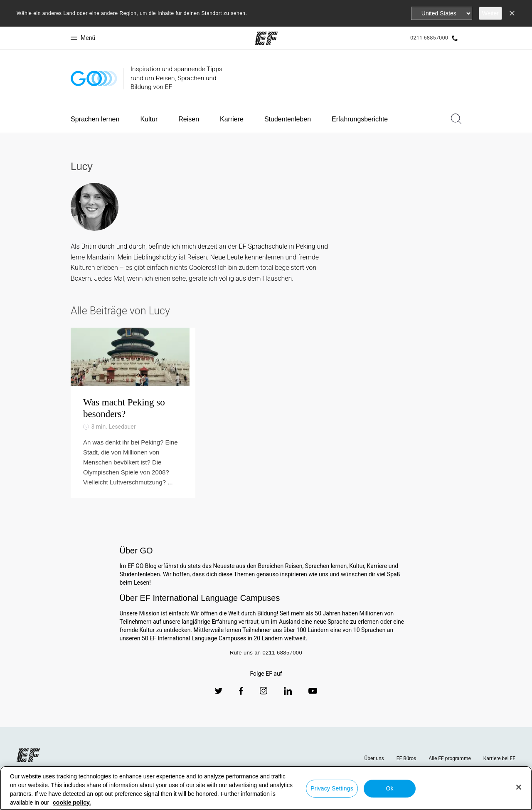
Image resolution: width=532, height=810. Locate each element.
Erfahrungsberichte (360, 119)
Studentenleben (288, 119)
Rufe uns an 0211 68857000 (266, 678)
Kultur (149, 119)
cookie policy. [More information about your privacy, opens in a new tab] (72, 803)
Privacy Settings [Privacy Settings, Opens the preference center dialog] (332, 788)
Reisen (189, 119)
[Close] (519, 787)
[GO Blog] (94, 78)
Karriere (232, 119)
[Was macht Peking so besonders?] (133, 426)
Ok (389, 788)
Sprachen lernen (95, 119)
